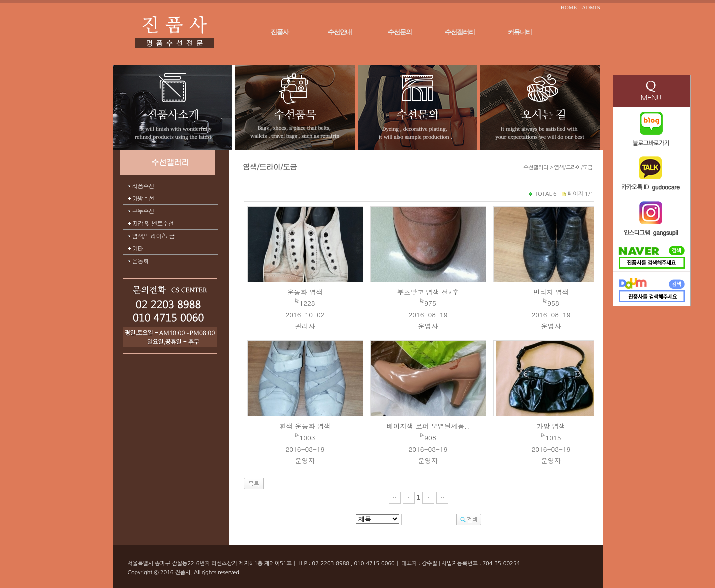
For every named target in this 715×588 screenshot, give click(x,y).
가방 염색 (551, 426)
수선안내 (340, 32)
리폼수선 (143, 186)
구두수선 (143, 211)
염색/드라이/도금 (154, 236)
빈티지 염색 (551, 292)
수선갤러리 (460, 32)
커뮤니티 (520, 32)
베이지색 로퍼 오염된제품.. (428, 426)
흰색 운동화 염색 (305, 426)
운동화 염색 (305, 292)
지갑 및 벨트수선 (153, 223)
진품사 (280, 32)
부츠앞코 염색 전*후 (428, 292)
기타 (138, 248)
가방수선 (143, 198)
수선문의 (400, 32)
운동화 (141, 261)
